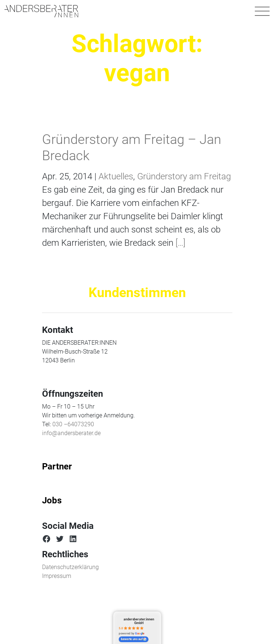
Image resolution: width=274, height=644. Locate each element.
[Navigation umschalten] (262, 11)
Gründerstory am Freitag (184, 176)
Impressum (57, 576)
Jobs (52, 500)
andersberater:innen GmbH (139, 621)
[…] (179, 243)
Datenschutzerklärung (70, 567)
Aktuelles (116, 176)
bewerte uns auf (134, 639)
